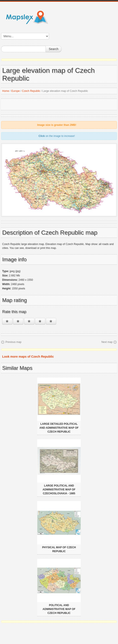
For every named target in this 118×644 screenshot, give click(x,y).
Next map (107, 342)
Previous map (13, 342)
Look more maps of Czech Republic (28, 357)
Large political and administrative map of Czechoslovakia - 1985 (59, 490)
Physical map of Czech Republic (59, 549)
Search (54, 49)
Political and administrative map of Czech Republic (59, 609)
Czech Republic (31, 91)
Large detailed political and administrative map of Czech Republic (59, 428)
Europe (16, 91)
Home (6, 91)
